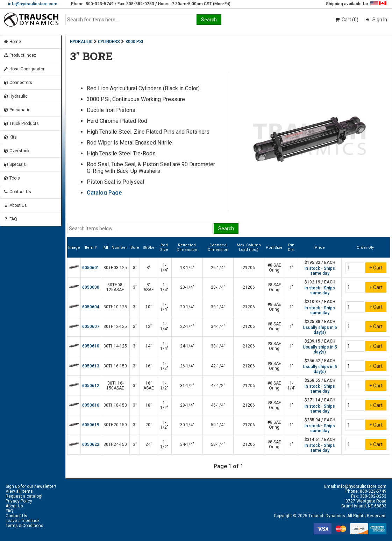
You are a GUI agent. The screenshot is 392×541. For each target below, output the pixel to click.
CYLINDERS (109, 42)
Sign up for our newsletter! (31, 486)
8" (148, 268)
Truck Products (21, 124)
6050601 (91, 268)
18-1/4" (187, 268)
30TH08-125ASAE (115, 287)
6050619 (91, 425)
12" (149, 326)
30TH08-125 (115, 268)
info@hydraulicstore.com (33, 4)
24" (149, 444)
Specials (15, 164)
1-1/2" (164, 366)
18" (149, 405)
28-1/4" (218, 287)
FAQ (10, 219)
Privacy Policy (19, 501)
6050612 (91, 386)
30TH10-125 (115, 307)
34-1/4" (218, 326)
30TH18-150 (115, 405)
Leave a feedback (23, 521)
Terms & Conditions (24, 526)
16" (149, 366)
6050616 (91, 405)
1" (291, 268)
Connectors (18, 83)
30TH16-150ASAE (115, 386)
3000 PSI (134, 42)
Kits (10, 137)
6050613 (91, 366)
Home (12, 42)
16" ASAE (149, 386)
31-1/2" (187, 386)
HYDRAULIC (81, 42)
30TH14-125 (115, 346)
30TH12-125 (115, 326)
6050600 (91, 287)
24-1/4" (187, 346)
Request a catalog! (24, 496)
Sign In (379, 20)
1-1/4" (164, 268)
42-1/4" (218, 366)
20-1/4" (187, 287)
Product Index (20, 55)
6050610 (91, 346)
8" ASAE (149, 287)
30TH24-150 (115, 444)
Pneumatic (17, 110)
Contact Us (17, 192)
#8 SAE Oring (274, 268)
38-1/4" (218, 346)
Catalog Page (104, 193)
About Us (15, 205)
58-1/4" (218, 444)
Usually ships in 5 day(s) (320, 330)
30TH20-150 (115, 425)
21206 (249, 268)
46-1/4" (218, 405)
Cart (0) (346, 20)
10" (149, 307)
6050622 (91, 444)
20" (149, 425)
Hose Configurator (24, 69)
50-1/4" (218, 425)
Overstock (16, 151)
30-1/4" (218, 307)
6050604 (91, 307)
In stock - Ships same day (320, 271)
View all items (19, 491)
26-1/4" (218, 268)
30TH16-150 (115, 366)
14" (149, 346)
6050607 (91, 326)
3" (135, 268)
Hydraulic (15, 96)
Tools (12, 178)
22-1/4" (187, 326)
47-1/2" (218, 386)
